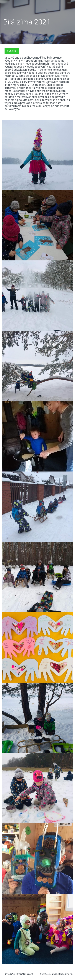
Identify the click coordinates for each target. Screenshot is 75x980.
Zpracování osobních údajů (19, 974)
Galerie (12, 51)
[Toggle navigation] (69, 3)
